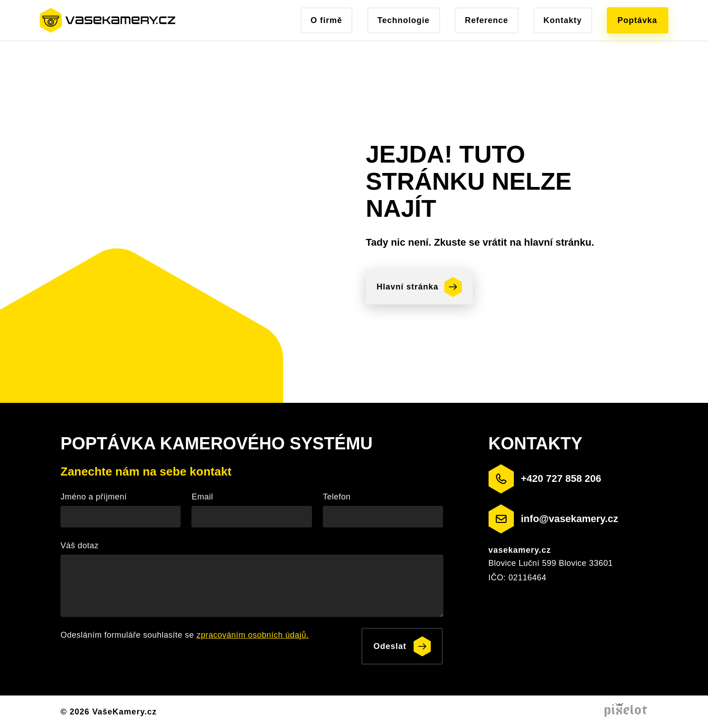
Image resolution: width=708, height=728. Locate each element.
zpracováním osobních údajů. (253, 635)
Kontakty (563, 20)
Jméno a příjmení (94, 497)
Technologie (404, 20)
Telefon (337, 497)
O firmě (326, 20)
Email (202, 497)
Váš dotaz (80, 546)
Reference (487, 20)
